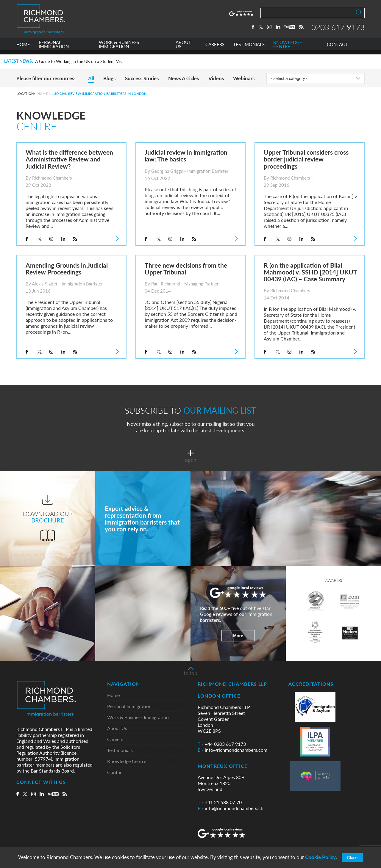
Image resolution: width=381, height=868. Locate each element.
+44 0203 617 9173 (222, 744)
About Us (117, 728)
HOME (23, 49)
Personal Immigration (129, 706)
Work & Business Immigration (138, 717)
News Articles (184, 78)
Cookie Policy (320, 857)
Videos (216, 78)
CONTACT (337, 49)
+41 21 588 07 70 (220, 802)
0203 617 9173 (338, 29)
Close (352, 858)
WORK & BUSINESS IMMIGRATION (119, 49)
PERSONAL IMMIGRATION (54, 49)
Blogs (109, 78)
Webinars (244, 78)
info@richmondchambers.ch (231, 808)
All (91, 78)
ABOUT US (183, 49)
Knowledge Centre (127, 761)
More (238, 636)
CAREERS (215, 49)
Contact (116, 772)
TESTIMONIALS (249, 49)
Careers (115, 739)
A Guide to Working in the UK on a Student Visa (79, 62)
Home (43, 94)
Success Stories (142, 78)
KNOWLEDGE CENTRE (288, 49)
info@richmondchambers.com (232, 750)
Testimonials (120, 750)
